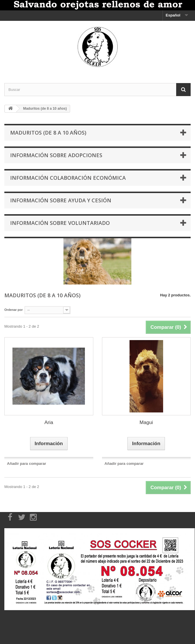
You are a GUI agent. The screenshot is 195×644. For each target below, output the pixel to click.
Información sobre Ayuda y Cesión (61, 200)
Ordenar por (14, 310)
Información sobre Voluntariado (60, 223)
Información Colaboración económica (68, 178)
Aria (49, 422)
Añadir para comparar (27, 464)
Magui (146, 422)
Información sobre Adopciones (56, 155)
